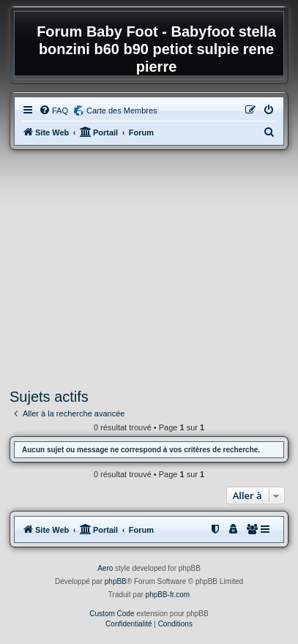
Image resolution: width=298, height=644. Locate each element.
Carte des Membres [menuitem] (122, 111)
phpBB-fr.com (168, 595)
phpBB (116, 581)
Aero (105, 568)
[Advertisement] (149, 269)
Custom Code (112, 614)
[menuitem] (53, 111)
